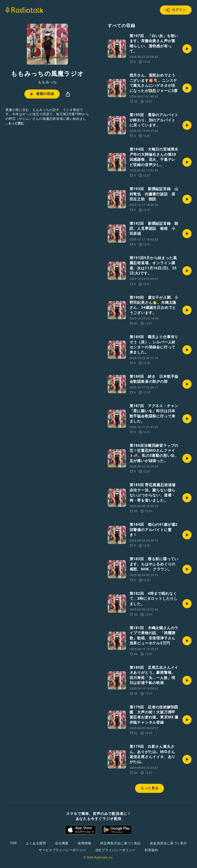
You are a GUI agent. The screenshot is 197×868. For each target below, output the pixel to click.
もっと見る (150, 788)
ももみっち (47, 82)
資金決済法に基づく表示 (168, 843)
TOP (13, 843)
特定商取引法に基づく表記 (120, 843)
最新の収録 (42, 94)
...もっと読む (15, 123)
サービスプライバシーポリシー (62, 850)
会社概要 (62, 843)
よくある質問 (36, 843)
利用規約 (151, 850)
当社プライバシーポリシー (115, 850)
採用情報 (84, 843)
